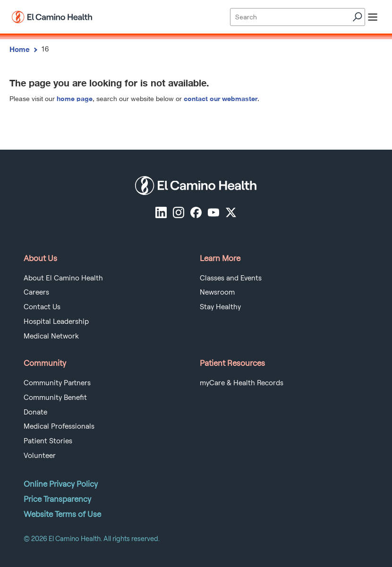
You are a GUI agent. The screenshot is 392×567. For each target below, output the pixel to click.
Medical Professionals (59, 426)
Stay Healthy (220, 307)
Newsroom (217, 292)
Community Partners (57, 383)
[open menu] (373, 17)
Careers (36, 292)
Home (20, 49)
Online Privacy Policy (61, 484)
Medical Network (51, 336)
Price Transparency (57, 499)
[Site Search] (297, 17)
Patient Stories (48, 441)
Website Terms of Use (62, 514)
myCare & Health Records (242, 383)
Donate (35, 412)
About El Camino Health (63, 278)
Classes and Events (231, 278)
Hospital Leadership (56, 322)
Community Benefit (55, 398)
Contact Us (42, 307)
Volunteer (40, 456)
